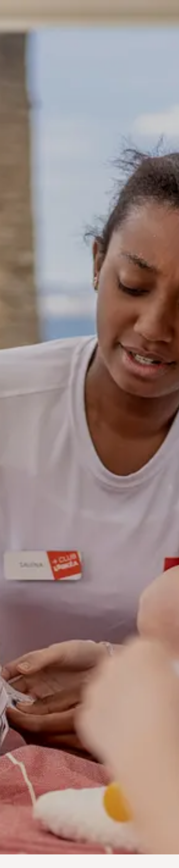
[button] (4, 852)
